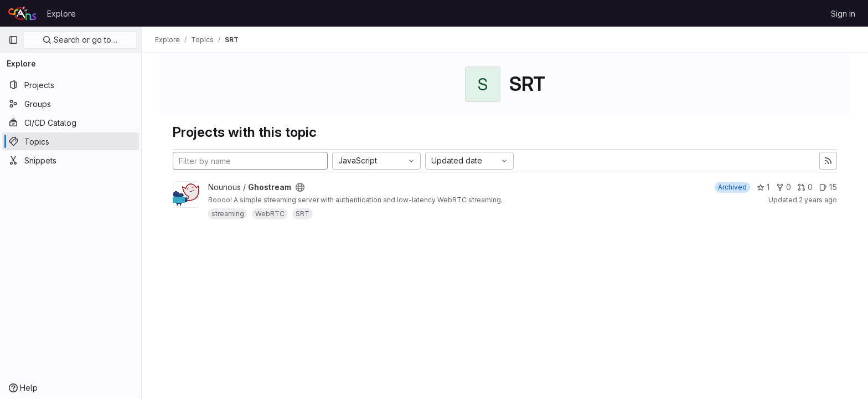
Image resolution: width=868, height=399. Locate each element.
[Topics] (71, 141)
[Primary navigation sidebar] (13, 40)
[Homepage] (22, 13)
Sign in (843, 14)
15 (828, 187)
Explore (61, 14)
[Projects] (71, 85)
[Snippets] (71, 160)
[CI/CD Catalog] (71, 122)
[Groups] (71, 104)
